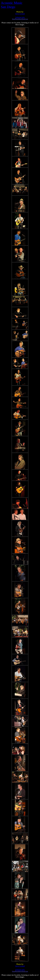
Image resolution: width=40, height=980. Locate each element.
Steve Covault (20, 14)
